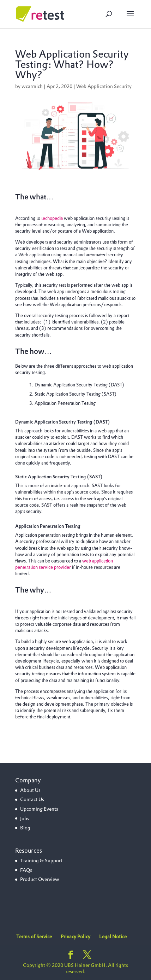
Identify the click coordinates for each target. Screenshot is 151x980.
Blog (25, 828)
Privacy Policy (75, 937)
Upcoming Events (39, 809)
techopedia (52, 218)
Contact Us (32, 799)
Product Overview (40, 879)
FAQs (26, 870)
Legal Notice (113, 937)
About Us (30, 790)
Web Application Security (104, 86)
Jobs (25, 818)
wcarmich (32, 86)
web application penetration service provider (64, 564)
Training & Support (41, 861)
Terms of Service (34, 937)
